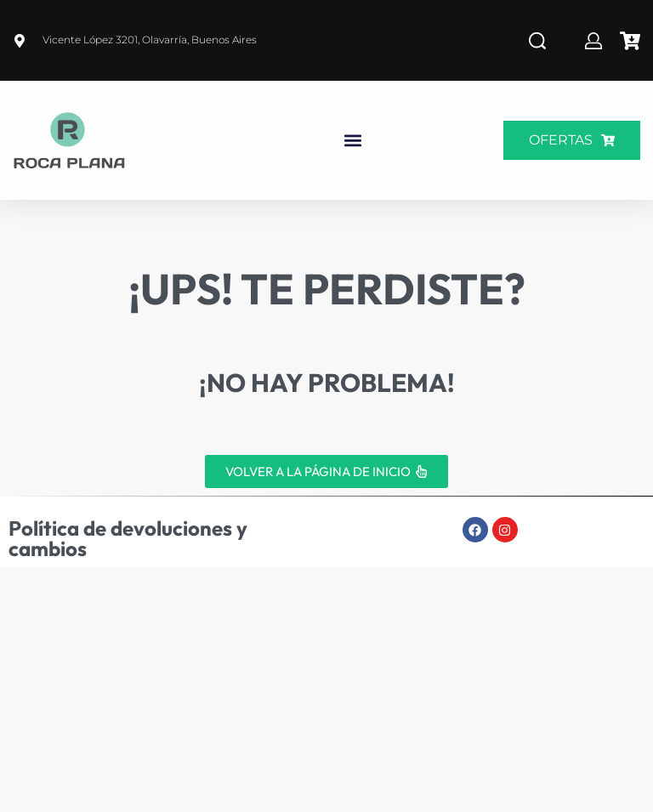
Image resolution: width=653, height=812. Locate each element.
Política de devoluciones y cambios (128, 538)
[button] (353, 141)
